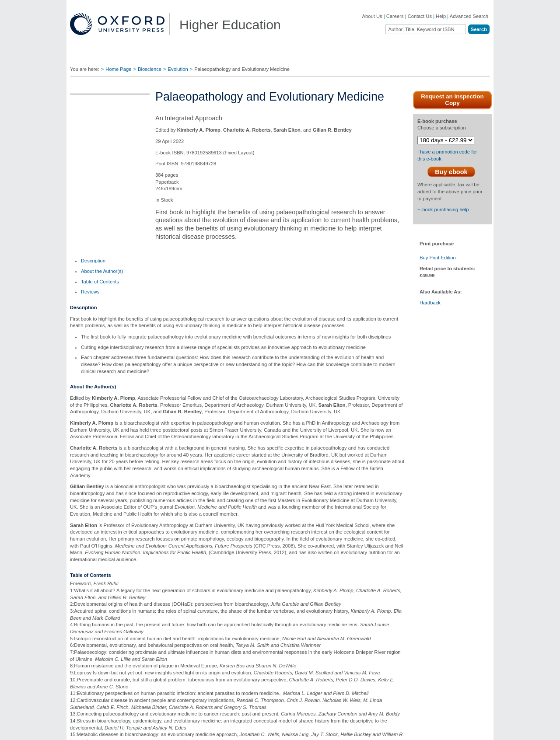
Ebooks (334, 629)
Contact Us (420, 16)
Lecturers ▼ (203, 56)
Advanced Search (469, 16)
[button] (75, 577)
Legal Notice (395, 729)
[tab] (93, 265)
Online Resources (345, 651)
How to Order (341, 640)
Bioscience (150, 69)
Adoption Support (174, 667)
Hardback (430, 314)
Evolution (178, 69)
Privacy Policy (329, 729)
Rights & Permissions (349, 662)
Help (441, 16)
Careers (395, 16)
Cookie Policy (362, 729)
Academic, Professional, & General (108, 651)
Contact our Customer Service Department (188, 653)
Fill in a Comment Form (266, 651)
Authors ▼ (366, 56)
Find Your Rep (151, 56)
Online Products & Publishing (111, 673)
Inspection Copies (260, 662)
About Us (372, 16)
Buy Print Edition (438, 269)
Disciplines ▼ (97, 56)
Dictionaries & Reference (107, 682)
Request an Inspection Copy (452, 100)
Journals (89, 663)
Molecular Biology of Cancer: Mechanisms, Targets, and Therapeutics (365, 510)
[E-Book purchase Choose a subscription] (446, 140)
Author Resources (346, 619)
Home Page (118, 69)
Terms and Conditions (466, 729)
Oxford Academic (420, 56)
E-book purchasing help (443, 221)
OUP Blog (91, 638)
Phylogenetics (280, 502)
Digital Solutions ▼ (310, 56)
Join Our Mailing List (263, 629)
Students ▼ (252, 56)
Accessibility (425, 729)
